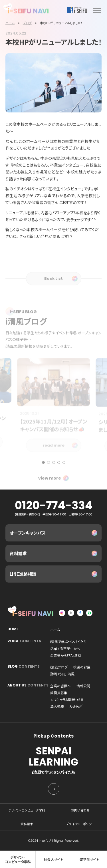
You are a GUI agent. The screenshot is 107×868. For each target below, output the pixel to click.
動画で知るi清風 (62, 674)
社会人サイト (53, 859)
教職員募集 (59, 693)
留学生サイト (89, 859)
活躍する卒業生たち (65, 649)
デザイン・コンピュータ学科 (27, 810)
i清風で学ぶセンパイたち (68, 642)
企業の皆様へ (60, 686)
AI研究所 (76, 706)
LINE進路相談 (23, 574)
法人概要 (57, 706)
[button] (43, 474)
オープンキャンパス (28, 533)
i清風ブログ (59, 667)
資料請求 (18, 553)
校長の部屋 (82, 667)
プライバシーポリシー (80, 824)
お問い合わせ (80, 810)
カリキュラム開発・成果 (67, 700)
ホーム (55, 630)
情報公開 (83, 686)
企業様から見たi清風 (66, 655)
